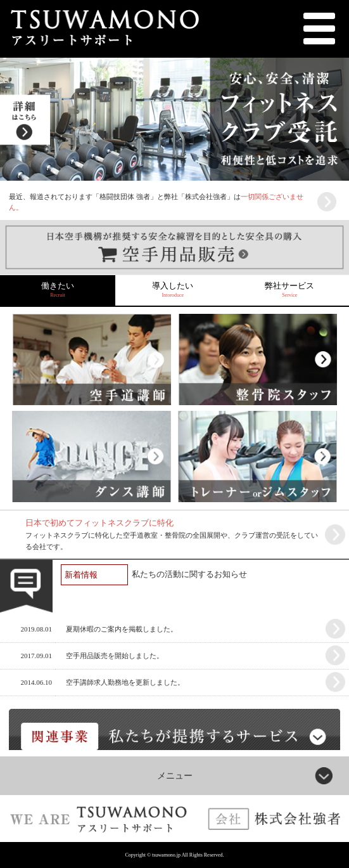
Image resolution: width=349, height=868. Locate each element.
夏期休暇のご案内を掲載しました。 (122, 629)
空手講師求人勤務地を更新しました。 (125, 682)
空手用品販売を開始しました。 (115, 656)
